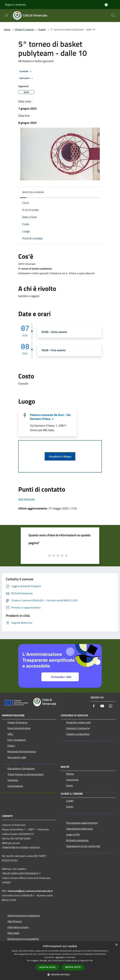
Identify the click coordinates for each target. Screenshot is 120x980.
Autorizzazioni (15, 786)
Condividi (26, 72)
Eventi (42, 29)
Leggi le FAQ (73, 834)
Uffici (10, 734)
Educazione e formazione (21, 768)
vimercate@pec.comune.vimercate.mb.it (30, 891)
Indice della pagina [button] (33, 192)
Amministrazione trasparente (24, 915)
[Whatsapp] (111, 706)
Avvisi (69, 785)
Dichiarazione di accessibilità (23, 939)
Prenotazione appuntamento (82, 823)
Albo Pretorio (15, 921)
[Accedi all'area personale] (106, 5)
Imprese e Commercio (78, 728)
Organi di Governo (17, 722)
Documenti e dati (17, 757)
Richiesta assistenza (77, 840)
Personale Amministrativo (22, 751)
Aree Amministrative (19, 728)
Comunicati (72, 780)
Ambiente (13, 780)
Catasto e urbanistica (78, 734)
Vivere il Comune (25, 29)
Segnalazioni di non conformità (83, 846)
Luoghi (70, 801)
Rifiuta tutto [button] (73, 967)
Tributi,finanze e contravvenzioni (25, 774)
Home (7, 29)
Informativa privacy (18, 927)
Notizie (70, 774)
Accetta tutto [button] (48, 967)
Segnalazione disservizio (79, 829)
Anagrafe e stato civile (78, 722)
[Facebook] (94, 706)
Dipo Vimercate (27, 499)
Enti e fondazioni (17, 740)
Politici (11, 746)
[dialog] (60, 961)
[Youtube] (102, 706)
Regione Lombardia (15, 5)
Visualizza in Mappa (60, 456)
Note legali (13, 933)
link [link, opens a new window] (91, 961)
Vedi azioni (27, 78)
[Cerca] (113, 16)
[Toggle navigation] (6, 15)
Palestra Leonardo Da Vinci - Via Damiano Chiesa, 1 (50, 417)
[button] (60, 974)
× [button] (116, 945)
